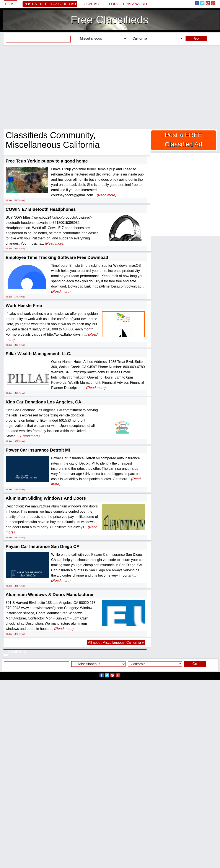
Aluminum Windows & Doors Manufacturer (50, 595)
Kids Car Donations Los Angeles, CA (43, 402)
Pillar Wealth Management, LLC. (38, 354)
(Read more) (107, 195)
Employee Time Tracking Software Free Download (57, 257)
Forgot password (128, 4)
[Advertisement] (108, 87)
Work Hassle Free (24, 306)
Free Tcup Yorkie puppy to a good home (47, 161)
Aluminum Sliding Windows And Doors (46, 498)
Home (11, 4)
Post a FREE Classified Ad (50, 4)
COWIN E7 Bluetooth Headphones (41, 209)
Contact (92, 4)
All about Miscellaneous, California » (116, 643)
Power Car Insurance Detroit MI (38, 450)
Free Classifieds (109, 20)
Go (196, 38)
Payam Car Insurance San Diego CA (43, 546)
